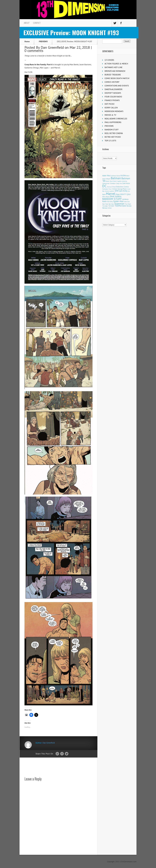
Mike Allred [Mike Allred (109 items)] (106, 197)
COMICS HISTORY (112, 82)
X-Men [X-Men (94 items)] (110, 208)
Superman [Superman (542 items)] (119, 204)
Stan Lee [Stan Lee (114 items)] (127, 202)
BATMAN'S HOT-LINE (113, 67)
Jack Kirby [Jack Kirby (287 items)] (123, 191)
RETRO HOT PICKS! (113, 137)
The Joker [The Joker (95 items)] (105, 206)
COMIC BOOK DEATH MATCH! (117, 78)
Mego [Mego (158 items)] (118, 194)
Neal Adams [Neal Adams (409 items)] (116, 196)
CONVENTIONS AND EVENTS (117, 86)
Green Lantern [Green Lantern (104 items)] (110, 191)
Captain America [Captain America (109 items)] (122, 181)
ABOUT (27, 23)
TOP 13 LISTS (110, 141)
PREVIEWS (43, 41)
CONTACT (37, 23)
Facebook (62, 754)
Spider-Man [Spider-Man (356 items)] (118, 201)
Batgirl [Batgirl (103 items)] (108, 179)
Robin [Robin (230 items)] (104, 201)
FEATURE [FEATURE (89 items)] (115, 189)
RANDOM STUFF (112, 130)
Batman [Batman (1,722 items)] (116, 178)
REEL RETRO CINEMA (114, 133)
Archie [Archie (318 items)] (123, 175)
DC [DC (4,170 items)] (104, 186)
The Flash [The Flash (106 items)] (128, 204)
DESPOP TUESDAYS (113, 93)
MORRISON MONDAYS (114, 111)
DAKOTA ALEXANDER (113, 89)
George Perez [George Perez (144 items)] (122, 189)
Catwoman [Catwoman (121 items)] (106, 183)
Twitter (67, 754)
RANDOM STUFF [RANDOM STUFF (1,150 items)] (112, 199)
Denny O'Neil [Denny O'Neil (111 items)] (111, 187)
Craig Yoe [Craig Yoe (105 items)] (119, 183)
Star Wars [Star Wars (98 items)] (111, 204)
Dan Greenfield (52, 47)
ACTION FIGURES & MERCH (116, 64)
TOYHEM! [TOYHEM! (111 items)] (111, 206)
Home (27, 41)
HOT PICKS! (109, 104)
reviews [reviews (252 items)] (125, 199)
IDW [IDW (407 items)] (117, 191)
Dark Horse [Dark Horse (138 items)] (126, 183)
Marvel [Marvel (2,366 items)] (111, 194)
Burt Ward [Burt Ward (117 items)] (113, 181)
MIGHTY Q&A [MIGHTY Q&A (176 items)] (125, 194)
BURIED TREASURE (113, 75)
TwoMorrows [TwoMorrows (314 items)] (120, 206)
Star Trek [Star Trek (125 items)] (105, 204)
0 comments (34, 50)
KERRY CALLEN (111, 108)
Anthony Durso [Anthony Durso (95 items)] (116, 176)
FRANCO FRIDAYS (112, 100)
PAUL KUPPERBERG (113, 122)
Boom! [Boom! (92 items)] (108, 181)
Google (57, 754)
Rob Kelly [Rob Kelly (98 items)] (110, 202)
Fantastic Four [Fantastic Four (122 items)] (107, 189)
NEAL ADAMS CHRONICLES (116, 119)
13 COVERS (109, 60)
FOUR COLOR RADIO (113, 97)
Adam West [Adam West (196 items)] (106, 176)
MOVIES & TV (110, 115)
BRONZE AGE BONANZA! (115, 71)
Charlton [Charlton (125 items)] (113, 183)
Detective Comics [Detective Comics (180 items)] (123, 187)
